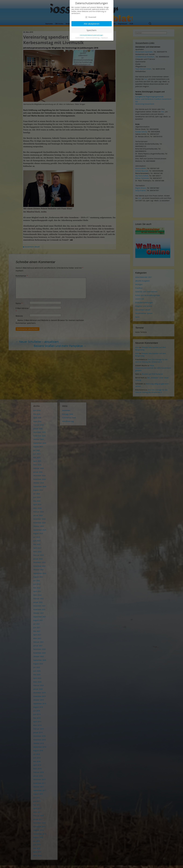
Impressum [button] (104, 38)
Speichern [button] (91, 30)
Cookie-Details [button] (80, 38)
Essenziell (91, 17)
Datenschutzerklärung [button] (93, 38)
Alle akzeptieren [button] (92, 24)
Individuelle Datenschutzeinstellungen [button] (91, 35)
